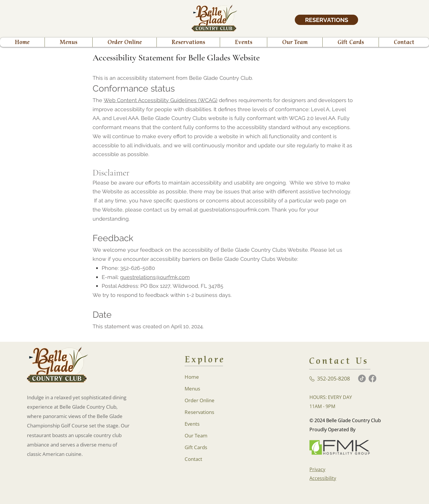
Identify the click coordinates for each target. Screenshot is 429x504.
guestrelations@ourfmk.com (155, 277)
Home (192, 377)
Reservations (199, 412)
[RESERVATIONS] (326, 20)
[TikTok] (362, 378)
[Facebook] (372, 378)
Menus (192, 389)
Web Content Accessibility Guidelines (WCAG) (161, 100)
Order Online (200, 400)
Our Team (196, 435)
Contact (193, 459)
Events (192, 424)
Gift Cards (196, 447)
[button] (124, 42)
